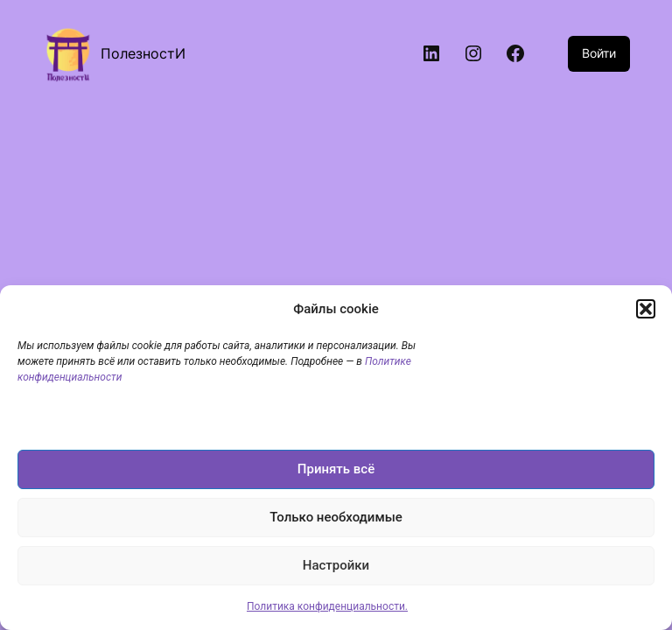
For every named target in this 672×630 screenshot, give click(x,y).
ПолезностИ (143, 53)
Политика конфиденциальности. (327, 606)
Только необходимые (336, 517)
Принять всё (336, 469)
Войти (599, 53)
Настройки (336, 565)
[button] (646, 309)
